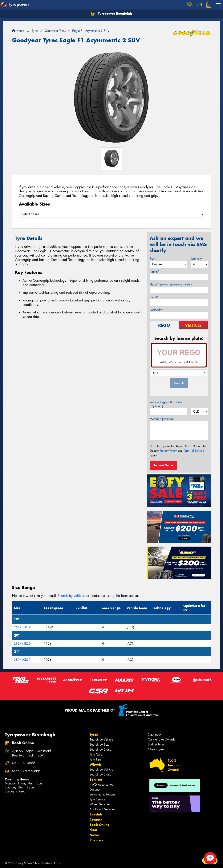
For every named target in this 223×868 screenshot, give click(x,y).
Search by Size (99, 745)
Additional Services (102, 809)
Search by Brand (100, 750)
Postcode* (156, 310)
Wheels (95, 764)
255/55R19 (22, 627)
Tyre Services (98, 799)
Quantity (196, 259)
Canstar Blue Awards (161, 739)
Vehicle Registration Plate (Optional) (166, 404)
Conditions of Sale (51, 863)
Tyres (94, 735)
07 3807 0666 (24, 763)
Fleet (93, 830)
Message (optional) (162, 419)
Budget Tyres (156, 744)
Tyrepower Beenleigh (111, 14)
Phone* (171, 284)
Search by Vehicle (101, 740)
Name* (154, 272)
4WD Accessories (101, 785)
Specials (96, 814)
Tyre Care (96, 754)
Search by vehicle (71, 596)
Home (18, 31)
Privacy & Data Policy (27, 863)
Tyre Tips (95, 759)
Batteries (95, 789)
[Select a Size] (111, 214)
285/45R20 (22, 644)
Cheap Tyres (156, 749)
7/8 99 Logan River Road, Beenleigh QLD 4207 (32, 753)
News (94, 835)
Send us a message (26, 771)
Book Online (100, 825)
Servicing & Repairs (102, 794)
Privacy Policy (168, 451)
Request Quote (163, 465)
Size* (153, 259)
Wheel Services (100, 804)
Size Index (155, 734)
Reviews (96, 840)
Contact (96, 819)
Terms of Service (194, 451)
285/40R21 (22, 660)
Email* (154, 297)
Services (96, 780)
